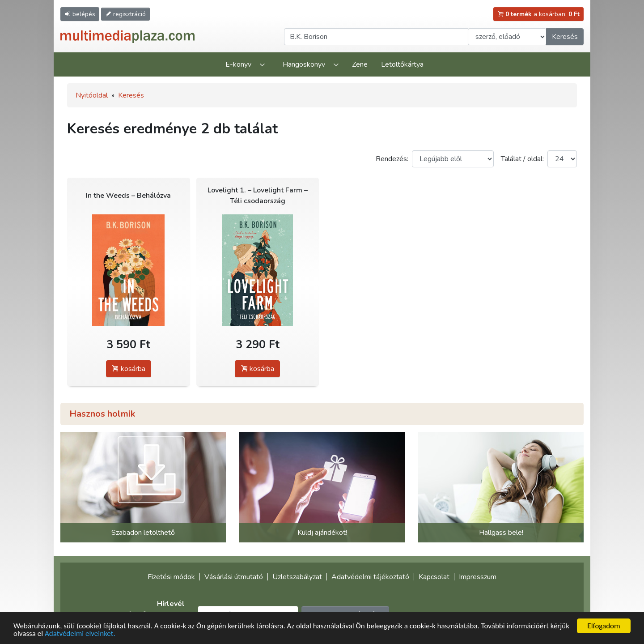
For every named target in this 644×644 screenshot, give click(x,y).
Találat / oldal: (522, 159)
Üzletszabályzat (297, 577)
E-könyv (238, 64)
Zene (360, 64)
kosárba (129, 369)
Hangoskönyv (304, 64)
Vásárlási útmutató (234, 577)
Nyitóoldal (92, 95)
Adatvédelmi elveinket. (80, 634)
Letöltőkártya (402, 64)
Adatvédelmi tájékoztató (370, 577)
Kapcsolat (434, 577)
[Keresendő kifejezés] (376, 37)
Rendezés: (392, 159)
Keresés (565, 37)
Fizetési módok (171, 577)
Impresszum (478, 577)
